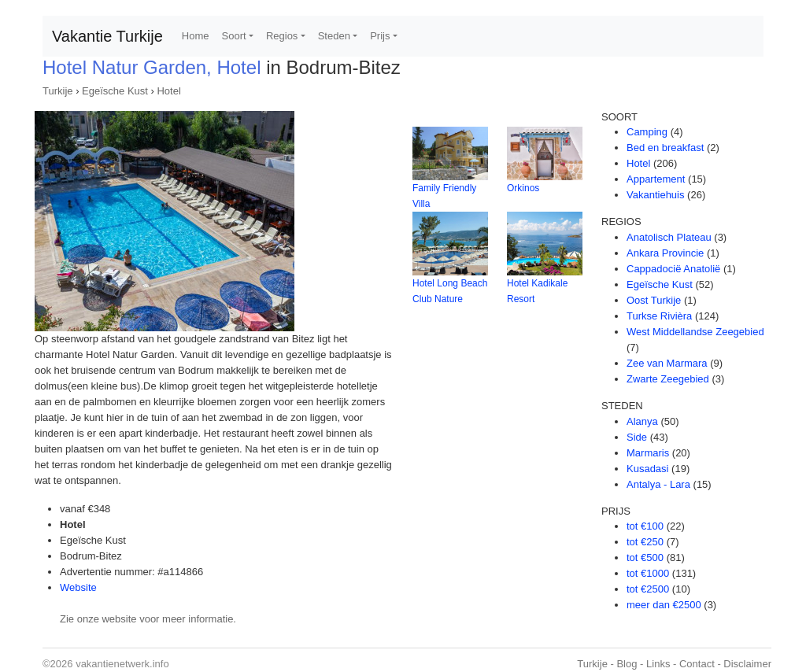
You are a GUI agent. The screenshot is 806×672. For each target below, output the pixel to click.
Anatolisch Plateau (669, 237)
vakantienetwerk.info (122, 664)
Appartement (656, 179)
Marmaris (648, 453)
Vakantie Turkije (107, 36)
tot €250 (645, 542)
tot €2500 (648, 589)
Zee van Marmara (667, 363)
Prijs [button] (380, 36)
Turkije (58, 91)
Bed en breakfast (665, 148)
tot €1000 (648, 573)
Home (196, 36)
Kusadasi (647, 469)
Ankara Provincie (665, 253)
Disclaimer (747, 664)
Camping (647, 132)
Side (637, 437)
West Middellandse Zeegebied (695, 332)
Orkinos (523, 188)
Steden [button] (334, 36)
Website (78, 587)
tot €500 (645, 558)
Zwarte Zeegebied (668, 379)
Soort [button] (234, 36)
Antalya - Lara (658, 484)
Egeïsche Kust (115, 91)
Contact (697, 664)
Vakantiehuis (655, 195)
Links (658, 664)
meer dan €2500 (664, 605)
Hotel (168, 91)
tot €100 (645, 526)
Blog (627, 664)
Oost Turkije (654, 300)
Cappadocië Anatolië (673, 269)
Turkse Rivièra (659, 316)
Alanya (642, 421)
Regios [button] (282, 36)
